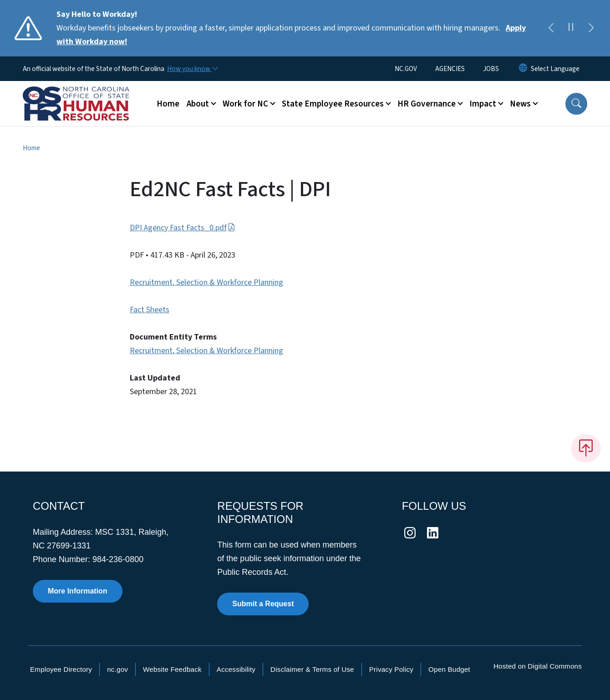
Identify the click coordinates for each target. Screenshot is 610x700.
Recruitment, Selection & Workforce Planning (206, 282)
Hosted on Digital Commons (538, 666)
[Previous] (551, 28)
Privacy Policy (391, 669)
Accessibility (236, 669)
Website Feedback (172, 669)
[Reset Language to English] (523, 69)
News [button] (520, 104)
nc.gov (117, 669)
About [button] (198, 104)
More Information (78, 591)
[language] (555, 69)
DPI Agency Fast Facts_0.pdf (183, 228)
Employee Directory (61, 669)
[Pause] (571, 28)
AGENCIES (450, 69)
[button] (576, 104)
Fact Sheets (150, 310)
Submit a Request (263, 604)
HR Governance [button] (427, 104)
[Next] (591, 28)
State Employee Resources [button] (333, 104)
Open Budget (449, 669)
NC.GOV (406, 69)
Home (168, 104)
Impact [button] (483, 104)
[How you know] (192, 69)
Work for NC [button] (245, 104)
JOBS (491, 69)
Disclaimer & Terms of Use (312, 669)
